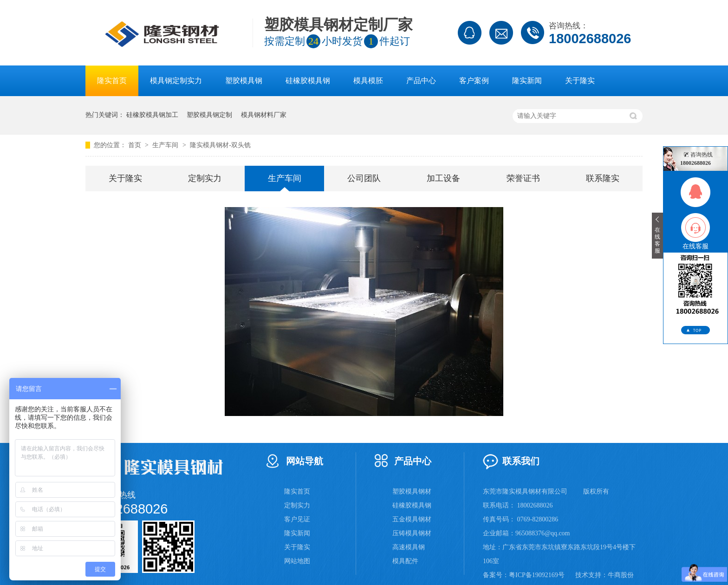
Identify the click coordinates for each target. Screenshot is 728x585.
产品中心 (421, 81)
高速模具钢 (409, 547)
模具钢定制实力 (176, 81)
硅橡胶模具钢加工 (152, 115)
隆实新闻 (527, 81)
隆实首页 (112, 81)
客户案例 (474, 81)
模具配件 (405, 561)
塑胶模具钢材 (412, 491)
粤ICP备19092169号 (537, 575)
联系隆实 (603, 178)
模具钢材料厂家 (264, 115)
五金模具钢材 (412, 519)
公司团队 (364, 178)
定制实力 (205, 178)
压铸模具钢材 (412, 533)
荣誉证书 (523, 178)
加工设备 (443, 178)
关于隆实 (580, 81)
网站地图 (297, 561)
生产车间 (166, 145)
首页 (136, 145)
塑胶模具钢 (244, 81)
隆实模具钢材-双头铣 (220, 145)
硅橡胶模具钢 (308, 81)
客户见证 (297, 519)
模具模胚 (368, 81)
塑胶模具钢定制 (209, 115)
